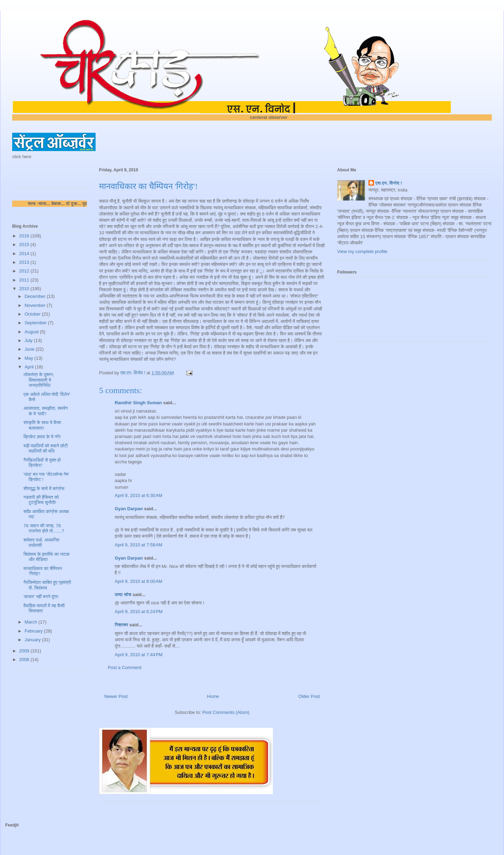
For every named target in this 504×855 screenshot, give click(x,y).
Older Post (309, 696)
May (30, 358)
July (29, 340)
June (30, 349)
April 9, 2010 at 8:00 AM (139, 581)
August (32, 332)
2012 (25, 271)
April (30, 367)
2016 (25, 236)
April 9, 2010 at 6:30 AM (139, 495)
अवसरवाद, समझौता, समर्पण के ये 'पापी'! (45, 411)
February (34, 631)
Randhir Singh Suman (138, 403)
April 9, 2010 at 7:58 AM (139, 545)
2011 (25, 280)
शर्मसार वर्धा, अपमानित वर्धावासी (41, 543)
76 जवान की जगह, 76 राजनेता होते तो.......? (44, 528)
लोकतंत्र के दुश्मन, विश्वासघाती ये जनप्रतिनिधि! (39, 380)
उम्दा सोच (123, 595)
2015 (25, 245)
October (33, 314)
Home (213, 696)
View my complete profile (362, 251)
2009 (25, 651)
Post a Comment (125, 667)
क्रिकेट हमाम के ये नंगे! (42, 437)
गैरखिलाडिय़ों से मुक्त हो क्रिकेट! (42, 463)
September (36, 323)
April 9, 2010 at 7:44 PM (139, 655)
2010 (25, 289)
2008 (25, 659)
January (33, 640)
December (36, 296)
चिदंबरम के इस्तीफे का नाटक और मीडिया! (46, 557)
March (32, 622)
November (36, 305)
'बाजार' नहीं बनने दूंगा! (41, 597)
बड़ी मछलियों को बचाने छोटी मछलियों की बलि (46, 449)
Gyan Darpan (129, 509)
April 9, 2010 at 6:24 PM (139, 612)
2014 (25, 254)
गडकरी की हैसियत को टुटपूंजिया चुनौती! (41, 500)
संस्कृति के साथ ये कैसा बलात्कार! (42, 425)
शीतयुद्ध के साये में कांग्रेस (44, 488)
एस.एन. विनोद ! (389, 183)
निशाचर (121, 625)
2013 (25, 262)
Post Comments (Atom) (226, 712)
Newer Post (116, 696)
